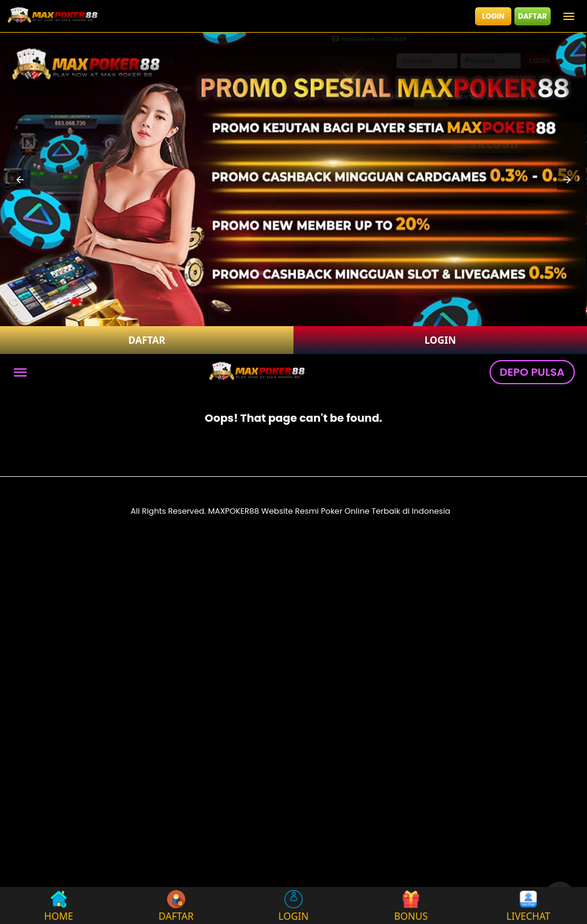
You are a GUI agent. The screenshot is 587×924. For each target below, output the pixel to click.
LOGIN (494, 16)
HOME (59, 906)
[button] (20, 180)
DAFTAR (533, 16)
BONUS (411, 906)
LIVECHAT (528, 906)
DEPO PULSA (532, 372)
